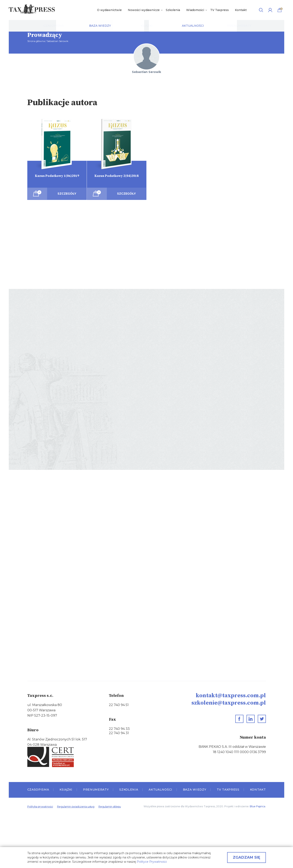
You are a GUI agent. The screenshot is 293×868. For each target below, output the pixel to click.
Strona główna (36, 41)
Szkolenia (173, 10)
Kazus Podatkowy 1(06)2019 (57, 176)
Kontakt (241, 10)
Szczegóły (67, 194)
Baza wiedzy (195, 790)
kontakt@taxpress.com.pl (231, 696)
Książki (66, 790)
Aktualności (160, 790)
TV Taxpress (219, 10)
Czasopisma (38, 790)
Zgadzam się (247, 857)
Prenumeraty (96, 790)
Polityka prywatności (40, 807)
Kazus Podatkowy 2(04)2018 (117, 176)
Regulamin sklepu (110, 807)
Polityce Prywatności (152, 862)
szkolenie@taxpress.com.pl (229, 703)
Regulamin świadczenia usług (76, 807)
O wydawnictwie (109, 10)
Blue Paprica (258, 806)
